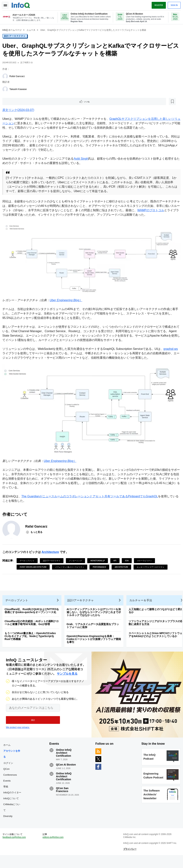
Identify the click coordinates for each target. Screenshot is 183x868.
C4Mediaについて (13, 816)
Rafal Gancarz (18, 76)
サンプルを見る (67, 675)
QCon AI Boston (67, 768)
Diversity (9, 825)
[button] (31, 722)
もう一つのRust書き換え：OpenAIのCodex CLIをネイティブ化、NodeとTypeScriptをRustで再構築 (32, 636)
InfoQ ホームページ (13, 30)
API (116, 558)
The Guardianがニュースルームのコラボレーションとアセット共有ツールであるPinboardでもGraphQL (91, 494)
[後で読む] (27, 101)
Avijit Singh (82, 159)
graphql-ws (172, 348)
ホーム (8, 748)
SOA (128, 558)
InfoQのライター (12, 799)
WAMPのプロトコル (158, 210)
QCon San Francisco (63, 793)
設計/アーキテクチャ (16, 36)
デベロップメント (28, 558)
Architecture (51, 550)
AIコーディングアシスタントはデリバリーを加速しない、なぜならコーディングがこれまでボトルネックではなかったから (95, 613)
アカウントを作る (13, 757)
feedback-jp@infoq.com (15, 849)
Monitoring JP (99, 558)
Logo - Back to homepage (22, 4)
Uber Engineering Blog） (67, 299)
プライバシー (129, 861)
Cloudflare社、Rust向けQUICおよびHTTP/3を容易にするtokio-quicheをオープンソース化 (33, 611)
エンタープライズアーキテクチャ (152, 565)
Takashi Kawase (19, 89)
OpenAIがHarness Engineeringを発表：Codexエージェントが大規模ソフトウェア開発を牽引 (95, 639)
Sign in (173, 4)
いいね (14, 101)
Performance (101, 565)
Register (157, 4)
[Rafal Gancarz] (6, 76)
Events (8, 784)
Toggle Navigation (7, 4)
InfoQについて (12, 807)
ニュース (32, 30)
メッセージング (77, 558)
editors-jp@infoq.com (54, 849)
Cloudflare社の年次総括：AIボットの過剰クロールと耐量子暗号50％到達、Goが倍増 (33, 623)
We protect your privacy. (18, 729)
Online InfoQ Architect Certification (64, 756)
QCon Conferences (11, 775)
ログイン (10, 766)
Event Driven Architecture (34, 565)
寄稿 (7, 790)
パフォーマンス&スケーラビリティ (71, 565)
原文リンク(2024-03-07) (20, 110)
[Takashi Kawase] (6, 89)
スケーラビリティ (146, 558)
